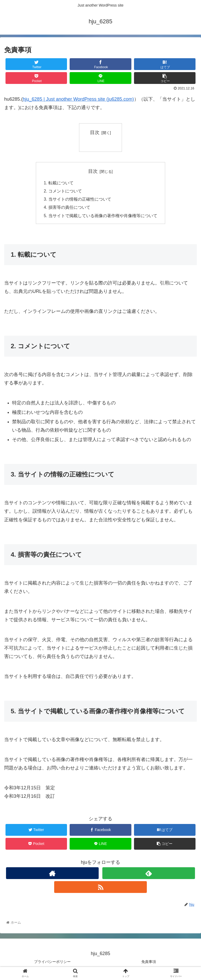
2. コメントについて (63, 191)
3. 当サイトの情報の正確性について (77, 200)
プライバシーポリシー (52, 963)
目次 (95, 132)
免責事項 (149, 963)
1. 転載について (59, 183)
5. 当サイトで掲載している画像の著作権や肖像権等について (100, 217)
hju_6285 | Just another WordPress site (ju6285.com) (78, 99)
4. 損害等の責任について (67, 208)
